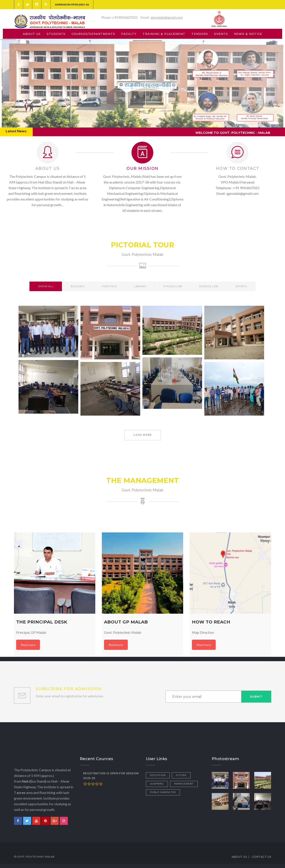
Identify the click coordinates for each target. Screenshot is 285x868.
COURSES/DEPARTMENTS (93, 34)
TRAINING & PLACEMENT (164, 34)
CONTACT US (262, 857)
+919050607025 (125, 17)
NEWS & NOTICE (248, 34)
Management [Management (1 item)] (184, 784)
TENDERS (200, 34)
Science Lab (209, 286)
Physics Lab (173, 286)
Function (109, 286)
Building (78, 286)
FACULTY (129, 34)
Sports (241, 286)
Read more (28, 645)
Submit (256, 697)
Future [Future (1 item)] (181, 775)
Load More (143, 435)
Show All (46, 286)
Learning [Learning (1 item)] (157, 784)
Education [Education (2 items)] (158, 775)
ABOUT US (32, 34)
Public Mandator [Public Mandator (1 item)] (163, 792)
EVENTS (221, 34)
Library (140, 286)
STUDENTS (56, 34)
